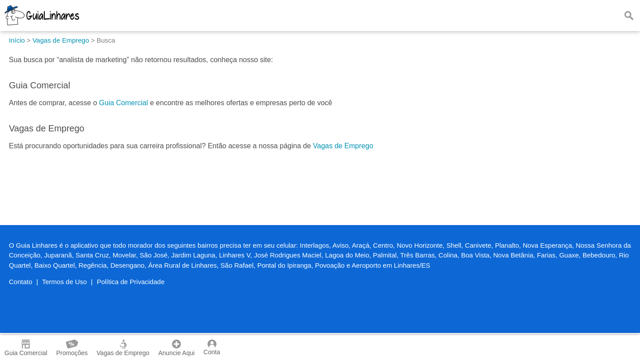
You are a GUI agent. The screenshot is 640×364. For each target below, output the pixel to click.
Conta (212, 348)
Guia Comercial (124, 103)
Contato (21, 282)
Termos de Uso (65, 282)
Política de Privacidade (131, 282)
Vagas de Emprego (343, 146)
